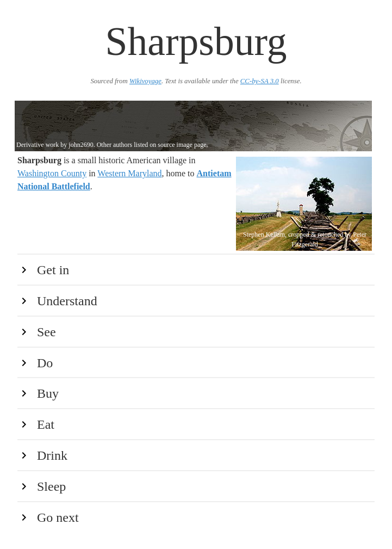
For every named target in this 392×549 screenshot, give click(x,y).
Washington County (52, 173)
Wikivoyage (145, 81)
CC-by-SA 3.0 (260, 81)
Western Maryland (129, 173)
